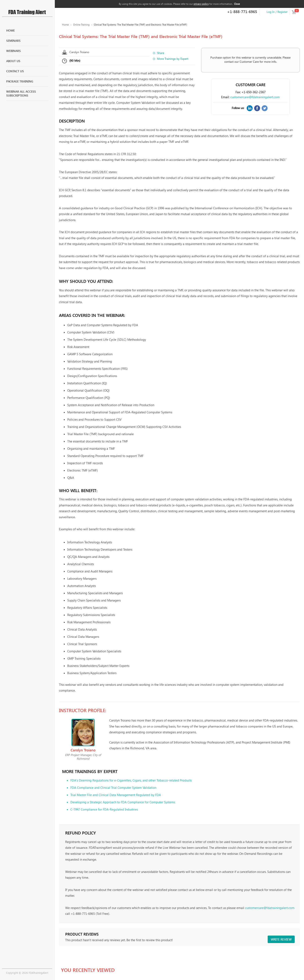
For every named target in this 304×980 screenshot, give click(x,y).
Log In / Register (277, 12)
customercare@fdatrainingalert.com (255, 97)
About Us (13, 61)
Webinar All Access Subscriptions (21, 94)
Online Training (81, 25)
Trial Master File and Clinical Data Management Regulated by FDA (116, 795)
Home (10, 30)
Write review (281, 939)
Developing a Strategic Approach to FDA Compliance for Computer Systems (123, 802)
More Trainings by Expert (173, 59)
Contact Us (15, 71)
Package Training (20, 81)
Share (161, 53)
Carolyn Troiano (79, 52)
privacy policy (201, 4)
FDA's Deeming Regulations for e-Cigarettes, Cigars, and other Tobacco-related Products (131, 780)
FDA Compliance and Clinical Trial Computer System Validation (113, 788)
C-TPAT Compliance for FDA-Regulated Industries (104, 809)
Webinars (13, 51)
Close (237, 4)
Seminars (13, 41)
